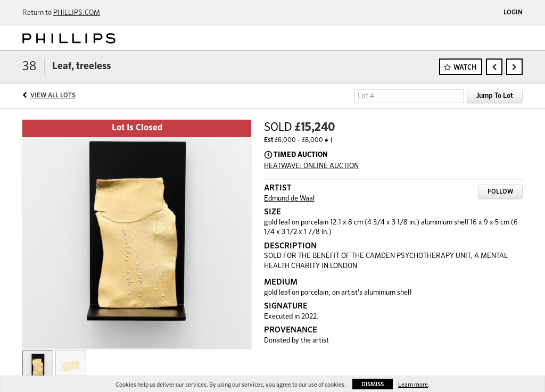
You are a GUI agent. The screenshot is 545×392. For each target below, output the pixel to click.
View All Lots (53, 96)
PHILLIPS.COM (77, 13)
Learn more (413, 385)
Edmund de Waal (289, 199)
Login (513, 13)
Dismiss (373, 384)
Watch (465, 68)
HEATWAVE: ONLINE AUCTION (311, 166)
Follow (500, 192)
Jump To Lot (495, 96)
